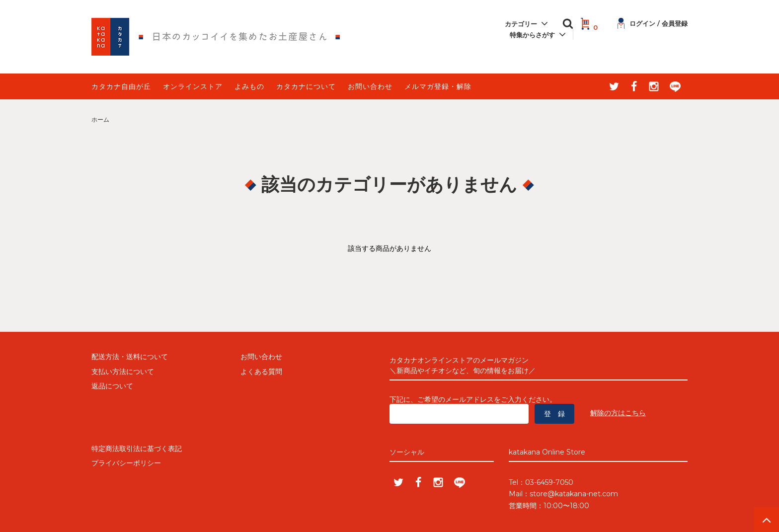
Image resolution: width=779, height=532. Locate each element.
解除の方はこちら (618, 413)
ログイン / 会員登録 (653, 23)
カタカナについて (306, 86)
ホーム (100, 119)
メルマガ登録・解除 (438, 86)
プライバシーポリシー (126, 463)
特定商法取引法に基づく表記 (137, 449)
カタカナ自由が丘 (121, 86)
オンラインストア (193, 86)
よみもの (249, 86)
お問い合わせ (370, 86)
